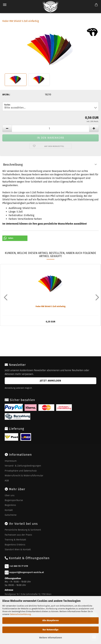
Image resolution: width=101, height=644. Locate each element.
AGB (7, 481)
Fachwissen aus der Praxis (18, 535)
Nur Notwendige (50, 630)
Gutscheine (11, 515)
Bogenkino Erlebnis (15, 545)
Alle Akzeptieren (50, 620)
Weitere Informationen (51, 638)
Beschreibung (13, 165)
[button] (15, 238)
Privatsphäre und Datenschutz (21, 471)
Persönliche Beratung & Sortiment (23, 530)
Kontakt (9, 510)
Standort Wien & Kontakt (18, 549)
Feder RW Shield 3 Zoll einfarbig (50, 306)
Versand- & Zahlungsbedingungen (23, 466)
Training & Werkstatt (15, 540)
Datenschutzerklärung (20, 614)
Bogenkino (10, 505)
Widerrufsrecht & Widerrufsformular (24, 476)
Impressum (11, 461)
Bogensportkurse (14, 500)
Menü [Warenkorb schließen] (5, 5)
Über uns (10, 495)
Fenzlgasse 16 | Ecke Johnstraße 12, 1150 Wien (28, 594)
